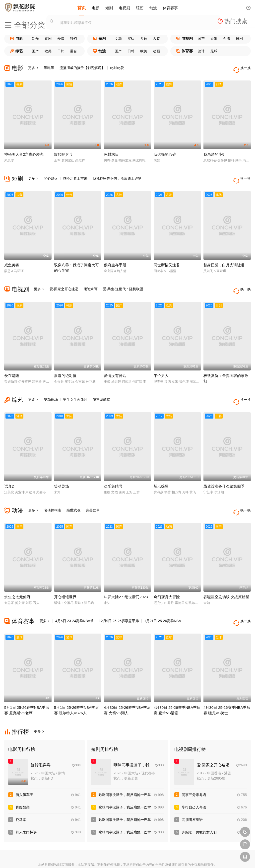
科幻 (73, 39)
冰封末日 (111, 150)
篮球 (201, 51)
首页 (82, 7)
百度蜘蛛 (91, 858)
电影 (96, 7)
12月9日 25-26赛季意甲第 (119, 599)
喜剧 (48, 39)
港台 (73, 51)
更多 (33, 68)
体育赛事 (170, 7)
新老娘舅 (161, 469)
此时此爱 (117, 68)
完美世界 (93, 493)
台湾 (227, 39)
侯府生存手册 (115, 256)
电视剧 (124, 7)
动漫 (153, 7)
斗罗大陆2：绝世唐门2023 (126, 575)
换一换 (243, 68)
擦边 (131, 39)
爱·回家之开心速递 (64, 280)
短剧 (109, 7)
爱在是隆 (12, 363)
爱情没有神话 (115, 363)
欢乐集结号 (113, 469)
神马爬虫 (109, 858)
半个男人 (161, 363)
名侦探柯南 (53, 493)
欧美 (48, 51)
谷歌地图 (164, 858)
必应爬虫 (182, 858)
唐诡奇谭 (91, 280)
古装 (156, 39)
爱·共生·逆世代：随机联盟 (123, 280)
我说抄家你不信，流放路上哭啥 (117, 174)
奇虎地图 (146, 858)
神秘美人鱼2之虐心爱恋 (24, 150)
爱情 (61, 39)
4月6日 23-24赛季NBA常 (74, 599)
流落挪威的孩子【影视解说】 (82, 68)
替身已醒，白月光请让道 (224, 256)
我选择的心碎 (165, 150)
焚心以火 (51, 174)
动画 (156, 51)
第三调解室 (101, 387)
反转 (144, 39)
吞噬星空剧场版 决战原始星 (226, 575)
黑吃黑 (49, 68)
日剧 (239, 39)
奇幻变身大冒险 (167, 575)
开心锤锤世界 (65, 575)
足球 (214, 51)
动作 (35, 39)
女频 (118, 39)
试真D (9, 469)
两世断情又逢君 (167, 256)
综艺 (140, 7)
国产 (201, 39)
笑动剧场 (51, 387)
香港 (214, 39)
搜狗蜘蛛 (127, 858)
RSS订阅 (73, 858)
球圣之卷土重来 (75, 174)
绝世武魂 (73, 493)
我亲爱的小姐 (215, 150)
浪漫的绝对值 (65, 363)
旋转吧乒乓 (63, 150)
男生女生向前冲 (75, 387)
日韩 (61, 51)
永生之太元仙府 (17, 575)
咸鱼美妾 (12, 256)
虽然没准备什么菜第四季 (224, 469)
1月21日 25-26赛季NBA (163, 599)
